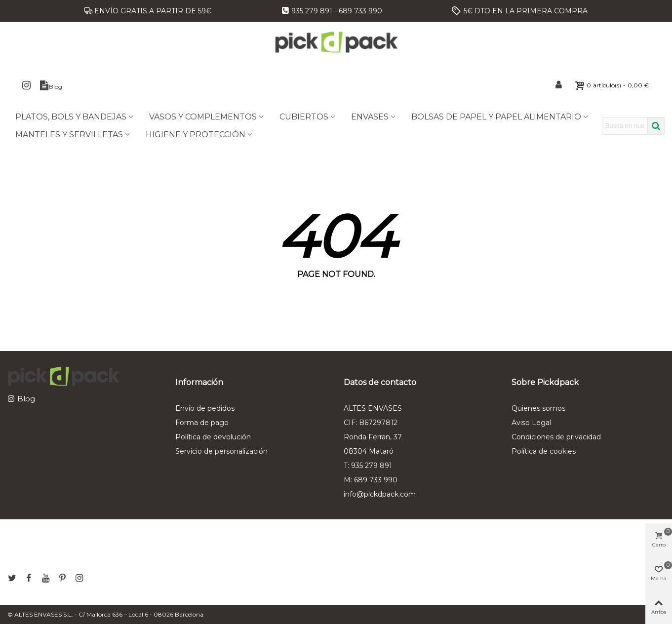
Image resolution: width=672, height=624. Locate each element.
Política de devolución (213, 437)
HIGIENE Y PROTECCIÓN (196, 135)
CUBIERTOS (304, 117)
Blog (26, 399)
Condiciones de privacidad (556, 437)
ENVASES (370, 117)
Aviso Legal (531, 423)
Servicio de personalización (221, 451)
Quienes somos (538, 408)
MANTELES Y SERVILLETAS (69, 135)
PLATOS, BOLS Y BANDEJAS (71, 117)
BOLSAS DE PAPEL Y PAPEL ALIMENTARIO (496, 117)
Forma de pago (202, 423)
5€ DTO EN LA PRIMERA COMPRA (526, 11)
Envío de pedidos (205, 408)
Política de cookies (544, 451)
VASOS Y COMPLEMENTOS (203, 117)
